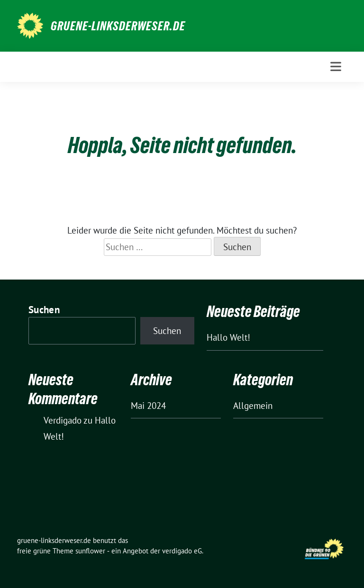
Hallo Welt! (228, 337)
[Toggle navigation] (336, 67)
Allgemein (253, 406)
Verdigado (63, 420)
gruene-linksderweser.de (118, 26)
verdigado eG (182, 551)
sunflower (90, 551)
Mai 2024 (148, 406)
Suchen (44, 310)
